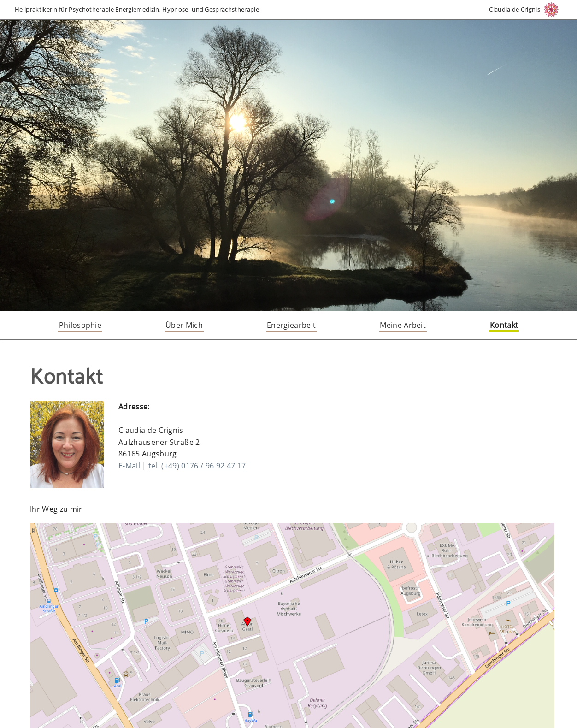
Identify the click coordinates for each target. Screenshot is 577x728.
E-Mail (129, 466)
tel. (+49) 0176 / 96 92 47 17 (197, 466)
